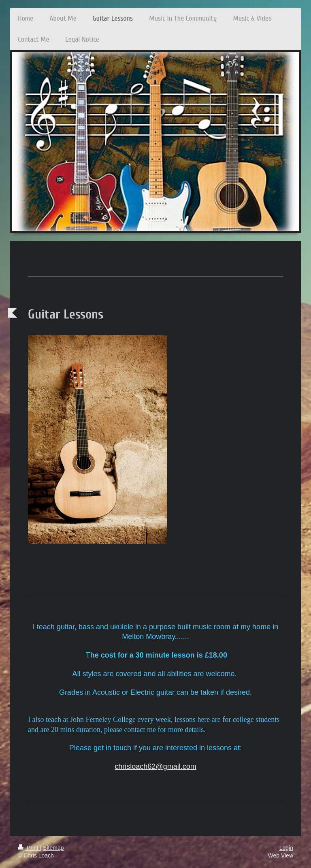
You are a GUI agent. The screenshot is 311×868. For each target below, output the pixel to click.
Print (29, 848)
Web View (280, 855)
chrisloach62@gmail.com (155, 766)
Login (286, 848)
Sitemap (53, 848)
